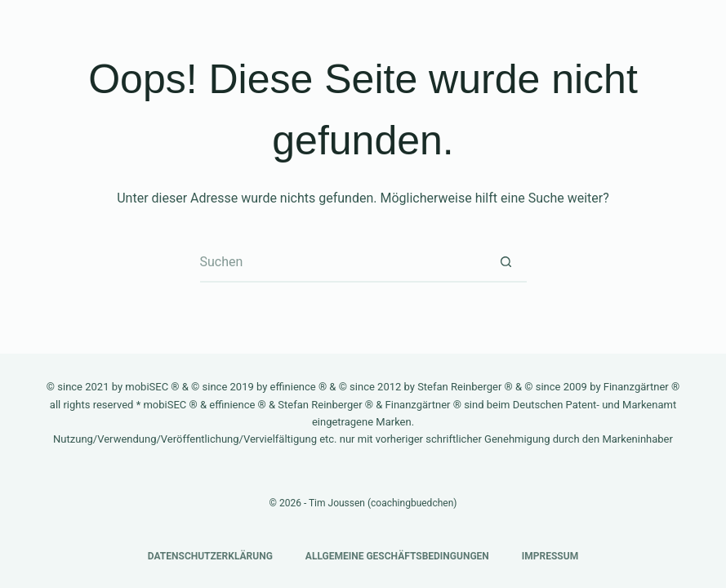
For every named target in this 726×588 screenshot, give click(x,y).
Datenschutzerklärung (210, 556)
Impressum (550, 556)
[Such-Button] (506, 262)
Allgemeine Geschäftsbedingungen (397, 556)
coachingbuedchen (412, 503)
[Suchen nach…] (343, 262)
